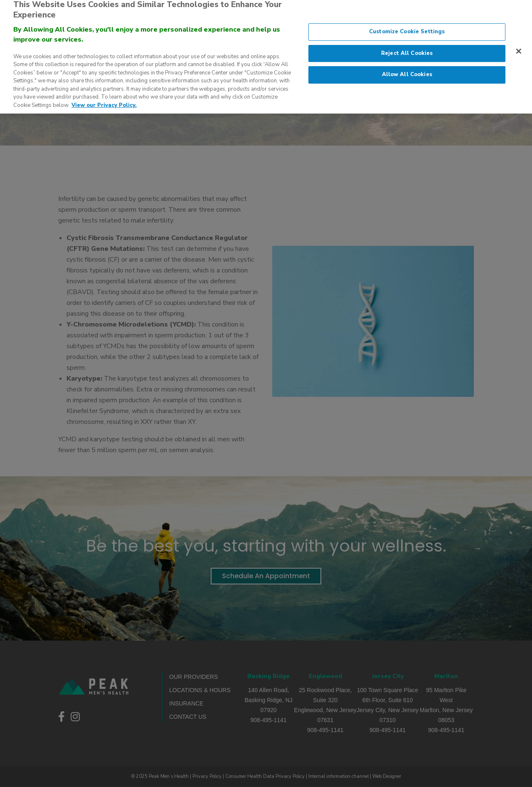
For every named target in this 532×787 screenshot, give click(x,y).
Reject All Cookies (407, 48)
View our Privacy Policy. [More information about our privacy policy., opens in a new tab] (104, 100)
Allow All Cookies (407, 70)
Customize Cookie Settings (407, 27)
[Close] (519, 46)
